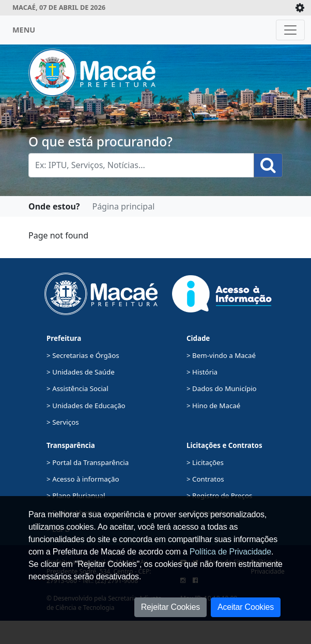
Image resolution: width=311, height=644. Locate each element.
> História (202, 372)
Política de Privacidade (230, 552)
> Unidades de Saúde (81, 372)
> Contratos (205, 479)
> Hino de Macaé (213, 406)
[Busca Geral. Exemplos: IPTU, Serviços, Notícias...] (141, 165)
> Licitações (205, 462)
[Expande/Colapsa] (300, 8)
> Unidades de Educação (86, 406)
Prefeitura (64, 338)
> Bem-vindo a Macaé (221, 355)
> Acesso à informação (83, 479)
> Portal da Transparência (88, 462)
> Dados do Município (222, 388)
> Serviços (63, 422)
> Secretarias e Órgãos (83, 355)
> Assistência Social (77, 388)
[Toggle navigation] (290, 30)
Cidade (198, 338)
